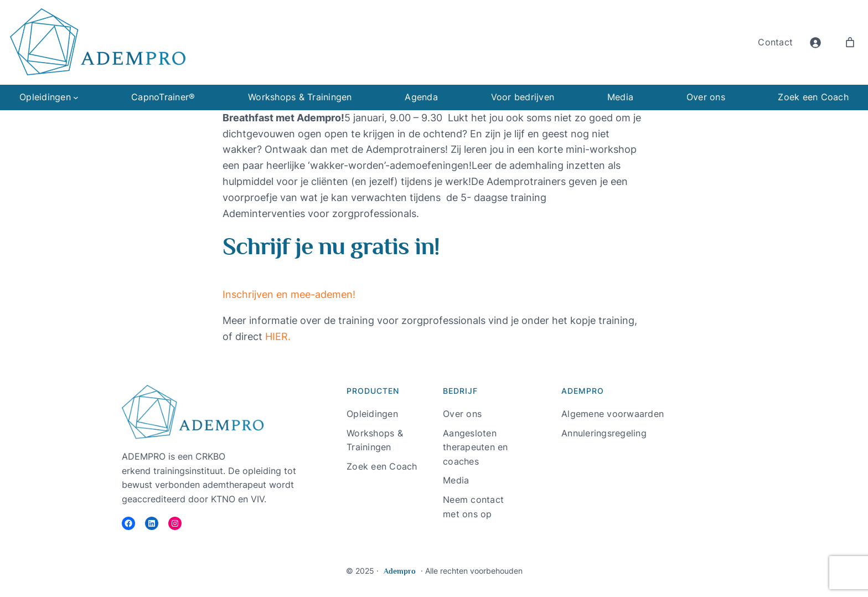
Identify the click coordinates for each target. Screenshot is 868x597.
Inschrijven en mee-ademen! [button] (289, 294)
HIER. (278, 336)
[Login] (815, 42)
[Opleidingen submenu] (76, 97)
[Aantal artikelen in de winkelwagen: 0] (850, 42)
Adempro (400, 571)
